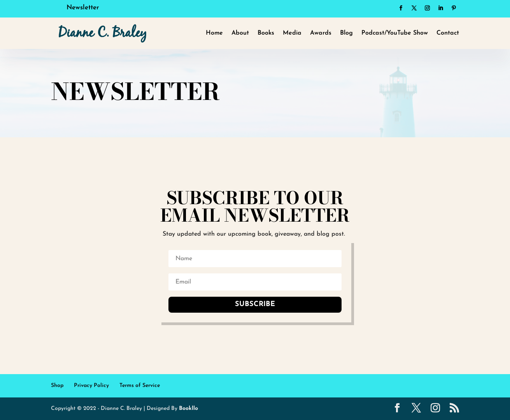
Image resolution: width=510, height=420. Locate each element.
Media (292, 33)
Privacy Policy (91, 386)
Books (266, 33)
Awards (321, 33)
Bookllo (188, 409)
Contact (448, 33)
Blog (346, 33)
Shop (57, 386)
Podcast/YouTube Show (395, 33)
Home (214, 33)
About (240, 33)
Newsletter (83, 8)
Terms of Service (140, 386)
